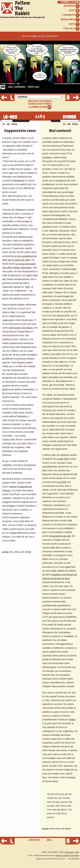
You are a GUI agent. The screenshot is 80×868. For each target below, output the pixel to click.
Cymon (45, 829)
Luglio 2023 (63, 459)
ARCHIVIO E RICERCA (40, 101)
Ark (64, 157)
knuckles (47, 157)
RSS (49, 840)
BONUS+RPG (70, 20)
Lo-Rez (5, 552)
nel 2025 (62, 482)
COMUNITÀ (71, 15)
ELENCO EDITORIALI (40, 104)
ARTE (74, 24)
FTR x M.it (72, 29)
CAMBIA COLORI (70, 2)
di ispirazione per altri (60, 536)
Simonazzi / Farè (72, 852)
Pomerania (18, 181)
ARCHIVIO (72, 6)
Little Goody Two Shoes (21, 328)
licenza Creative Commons (67, 855)
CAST (74, 11)
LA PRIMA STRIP (40, 107)
